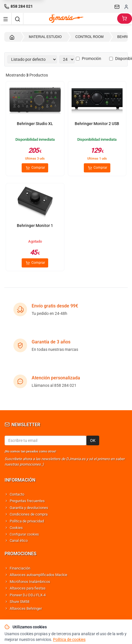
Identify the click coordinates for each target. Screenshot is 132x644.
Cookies (16, 528)
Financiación (20, 568)
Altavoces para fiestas (28, 588)
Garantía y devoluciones (29, 508)
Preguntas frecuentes (27, 501)
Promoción (89, 59)
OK (93, 440)
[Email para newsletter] (45, 440)
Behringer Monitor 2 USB (97, 124)
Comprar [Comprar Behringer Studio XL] (35, 168)
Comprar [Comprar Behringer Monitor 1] (35, 263)
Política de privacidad (27, 521)
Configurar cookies (24, 534)
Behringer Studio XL (35, 124)
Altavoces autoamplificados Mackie (38, 575)
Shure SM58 (20, 602)
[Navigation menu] (6, 19)
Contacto (17, 494)
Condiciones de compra (29, 514)
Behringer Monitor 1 (35, 226)
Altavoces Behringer (26, 608)
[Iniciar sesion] (126, 7)
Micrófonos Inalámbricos (30, 582)
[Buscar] (17, 19)
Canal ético (19, 541)
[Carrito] (125, 19)
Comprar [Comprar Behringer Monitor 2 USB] (97, 168)
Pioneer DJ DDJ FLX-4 (28, 595)
